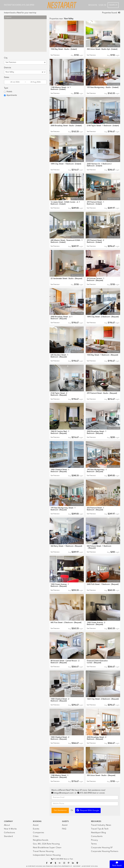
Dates (7, 77)
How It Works (10, 829)
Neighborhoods (41, 840)
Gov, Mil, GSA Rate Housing (46, 844)
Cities (36, 836)
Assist (36, 825)
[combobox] (30, 62)
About (7, 825)
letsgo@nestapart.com (64, 793)
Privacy (95, 840)
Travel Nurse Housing (43, 851)
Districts (8, 68)
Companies (38, 833)
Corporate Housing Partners (105, 851)
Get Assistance (60, 810)
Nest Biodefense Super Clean (47, 848)
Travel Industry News (101, 825)
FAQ (64, 829)
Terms (94, 844)
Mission (93, 5)
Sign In (102, 5)
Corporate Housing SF (102, 848)
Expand (8, 17)
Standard (8, 836)
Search (113, 5)
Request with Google (88, 810)
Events (36, 829)
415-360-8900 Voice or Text (62, 859)
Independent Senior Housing (47, 855)
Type (6, 88)
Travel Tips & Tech (100, 829)
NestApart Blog (99, 833)
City (6, 58)
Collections (10, 833)
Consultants (97, 836)
